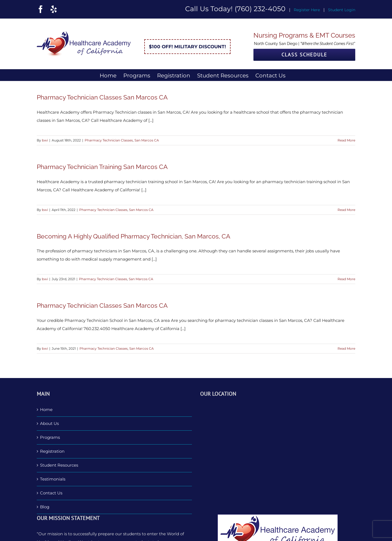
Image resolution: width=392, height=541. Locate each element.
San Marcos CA (147, 140)
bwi (45, 140)
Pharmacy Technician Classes (109, 140)
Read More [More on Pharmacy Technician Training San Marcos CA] (346, 210)
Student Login (342, 10)
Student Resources (59, 465)
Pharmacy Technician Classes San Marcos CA (102, 97)
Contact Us (51, 493)
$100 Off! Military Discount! (187, 47)
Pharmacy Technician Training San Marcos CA (102, 167)
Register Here (307, 10)
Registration (52, 451)
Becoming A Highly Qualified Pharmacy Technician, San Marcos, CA (134, 236)
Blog (45, 507)
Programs (50, 437)
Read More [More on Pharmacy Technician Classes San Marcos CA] (346, 140)
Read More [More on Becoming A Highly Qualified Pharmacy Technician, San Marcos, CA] (346, 279)
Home (46, 409)
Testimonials (53, 479)
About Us (49, 423)
